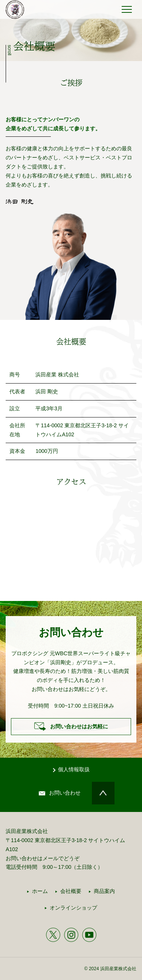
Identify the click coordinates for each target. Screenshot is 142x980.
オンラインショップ (73, 908)
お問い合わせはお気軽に (79, 726)
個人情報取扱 (74, 769)
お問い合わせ (65, 793)
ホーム (40, 891)
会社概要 (71, 891)
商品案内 (104, 891)
